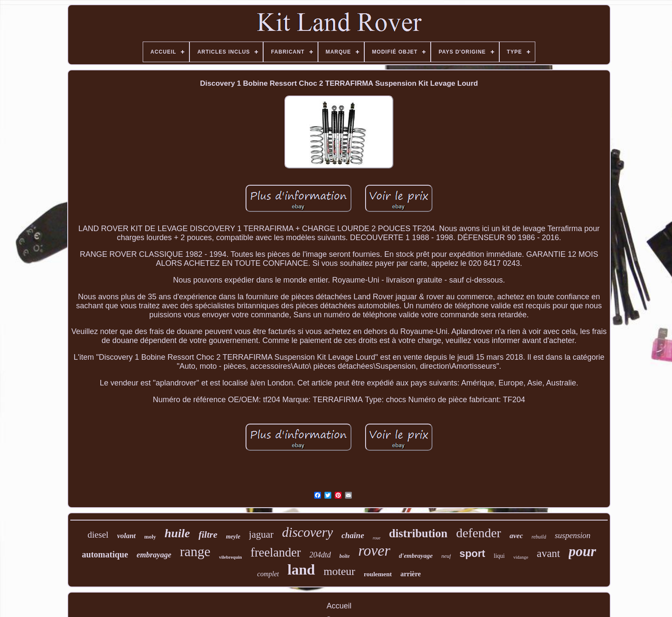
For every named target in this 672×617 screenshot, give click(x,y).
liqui (499, 556)
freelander (276, 552)
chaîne (353, 535)
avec (516, 536)
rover (374, 551)
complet (268, 574)
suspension (572, 535)
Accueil (339, 606)
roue (377, 538)
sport (472, 553)
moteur (339, 571)
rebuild (539, 537)
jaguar (261, 534)
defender (478, 533)
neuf (446, 556)
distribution (418, 533)
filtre (208, 534)
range (195, 551)
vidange (521, 557)
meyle (233, 537)
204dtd (320, 555)
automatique (105, 554)
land (301, 570)
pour (582, 551)
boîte (345, 556)
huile (177, 533)
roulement (378, 574)
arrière (411, 574)
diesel (98, 535)
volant (126, 536)
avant (549, 553)
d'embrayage (416, 556)
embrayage (154, 555)
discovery (307, 532)
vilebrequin (231, 557)
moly (150, 537)
